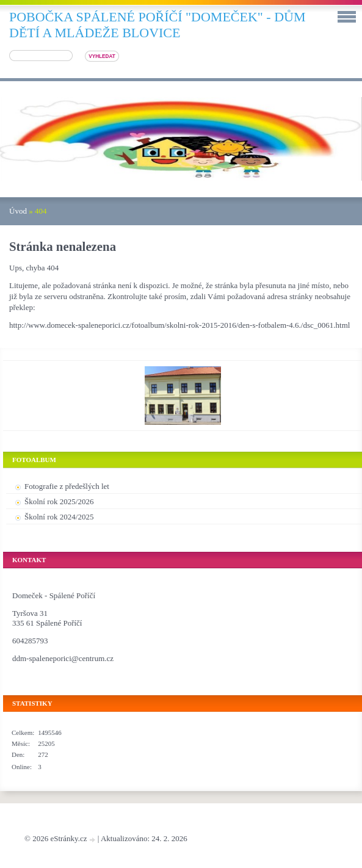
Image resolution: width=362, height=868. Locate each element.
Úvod (18, 211)
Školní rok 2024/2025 (59, 517)
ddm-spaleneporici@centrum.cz (63, 658)
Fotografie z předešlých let (67, 486)
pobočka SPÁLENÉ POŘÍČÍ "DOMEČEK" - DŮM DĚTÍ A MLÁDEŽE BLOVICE (157, 25)
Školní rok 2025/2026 (59, 501)
